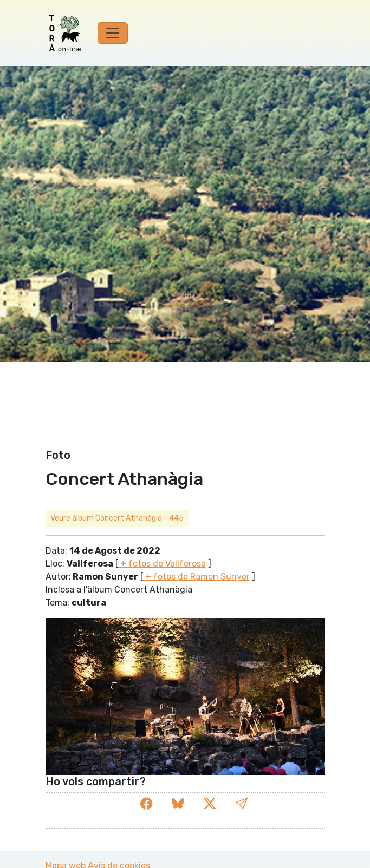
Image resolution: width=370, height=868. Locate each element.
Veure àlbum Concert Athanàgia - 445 (117, 518)
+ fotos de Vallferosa (162, 564)
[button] (242, 804)
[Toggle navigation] (113, 33)
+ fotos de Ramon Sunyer (196, 577)
